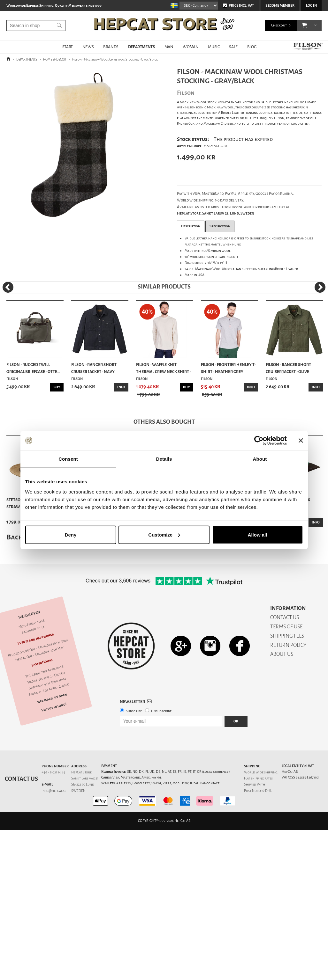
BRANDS (111, 47)
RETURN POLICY (288, 645)
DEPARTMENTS (141, 47)
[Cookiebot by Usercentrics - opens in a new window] (259, 441)
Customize (164, 534)
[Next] (320, 287)
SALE (233, 47)
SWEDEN (78, 791)
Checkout (279, 25)
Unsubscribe (161, 711)
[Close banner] (301, 441)
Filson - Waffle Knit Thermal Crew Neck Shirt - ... (164, 369)
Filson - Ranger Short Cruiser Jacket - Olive (288, 368)
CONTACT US (285, 617)
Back (14, 537)
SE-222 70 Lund (83, 784)
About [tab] (260, 459)
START (68, 47)
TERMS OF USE (286, 627)
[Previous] (8, 287)
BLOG (252, 47)
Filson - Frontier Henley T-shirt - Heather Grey (228, 368)
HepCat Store (81, 772)
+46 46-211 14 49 (53, 772)
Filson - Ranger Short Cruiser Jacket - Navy (94, 368)
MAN (169, 47)
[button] (305, 26)
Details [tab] (164, 459)
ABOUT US (282, 654)
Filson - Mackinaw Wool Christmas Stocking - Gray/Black (115, 59)
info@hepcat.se (54, 791)
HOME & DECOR (55, 59)
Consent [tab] (68, 459)
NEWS (88, 47)
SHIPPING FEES (287, 636)
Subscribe (134, 711)
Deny (71, 534)
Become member (280, 6)
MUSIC (214, 47)
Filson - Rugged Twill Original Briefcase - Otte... (33, 368)
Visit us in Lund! (54, 707)
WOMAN (191, 47)
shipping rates (262, 778)
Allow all (258, 534)
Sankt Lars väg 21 (85, 778)
